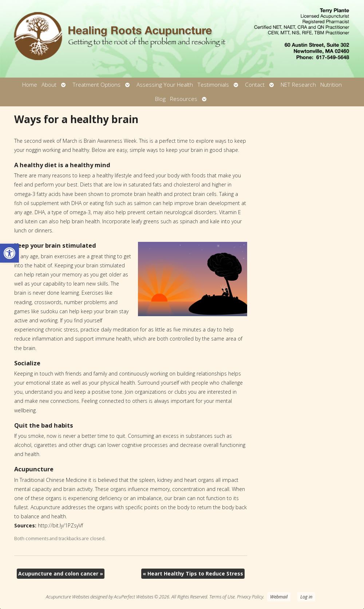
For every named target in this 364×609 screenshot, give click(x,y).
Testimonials (213, 85)
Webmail (279, 597)
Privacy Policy (250, 597)
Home (30, 85)
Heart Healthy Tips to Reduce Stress (193, 573)
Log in (306, 597)
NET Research (298, 85)
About (49, 85)
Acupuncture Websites (68, 597)
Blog (160, 99)
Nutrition (331, 85)
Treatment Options (96, 85)
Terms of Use (222, 597)
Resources (184, 99)
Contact (255, 85)
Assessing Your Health (165, 85)
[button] (9, 253)
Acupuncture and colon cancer (61, 573)
